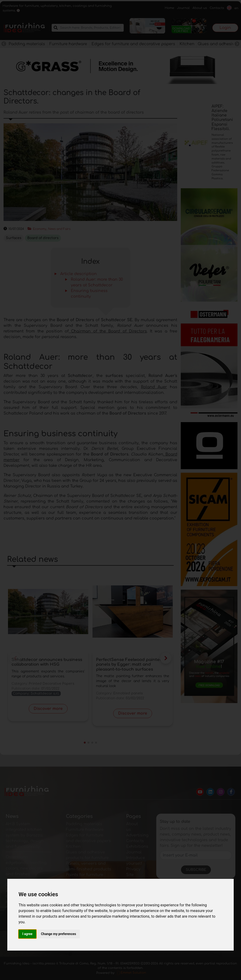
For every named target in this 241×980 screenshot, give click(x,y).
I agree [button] (27, 934)
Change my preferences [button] (58, 934)
